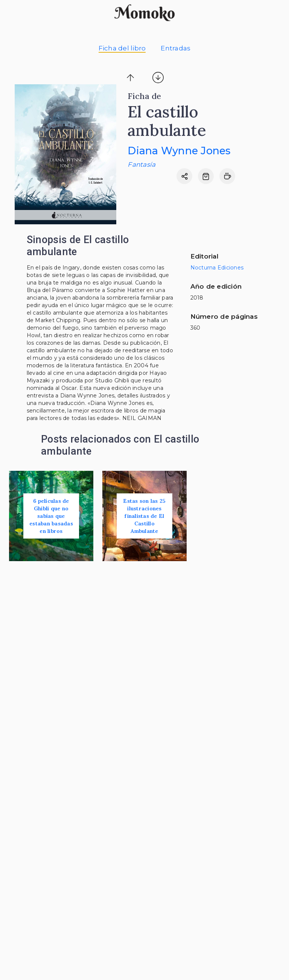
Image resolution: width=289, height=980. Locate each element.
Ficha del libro (122, 48)
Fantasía (141, 164)
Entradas (176, 48)
